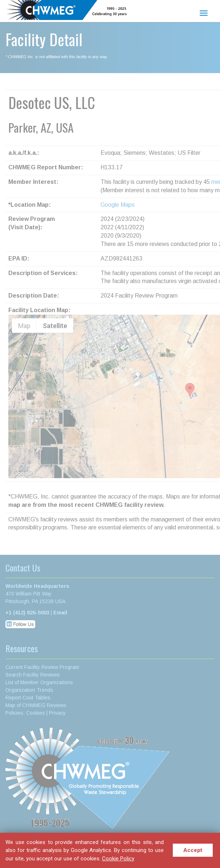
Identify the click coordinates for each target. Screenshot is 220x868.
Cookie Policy (118, 859)
